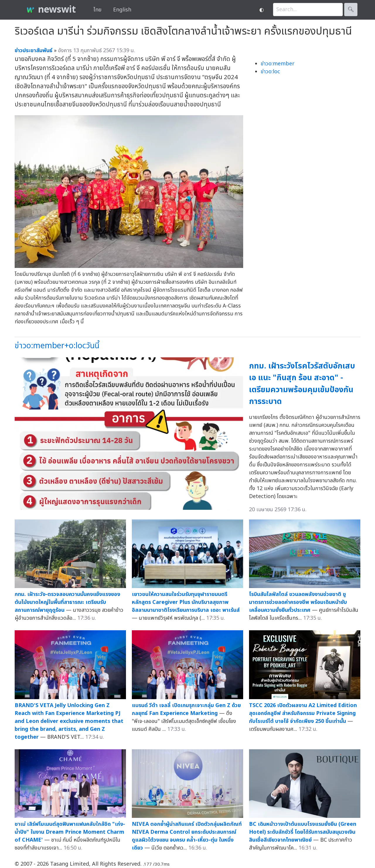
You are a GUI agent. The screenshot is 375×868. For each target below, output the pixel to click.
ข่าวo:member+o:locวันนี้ (57, 346)
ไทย (97, 10)
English (122, 10)
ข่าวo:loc (270, 72)
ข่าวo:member (278, 64)
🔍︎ (351, 10)
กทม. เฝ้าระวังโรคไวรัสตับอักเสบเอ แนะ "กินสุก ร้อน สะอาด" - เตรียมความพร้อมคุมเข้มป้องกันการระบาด (302, 384)
